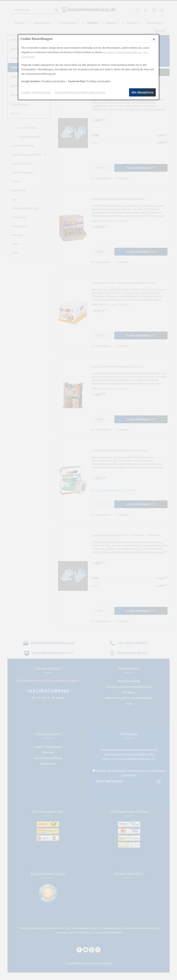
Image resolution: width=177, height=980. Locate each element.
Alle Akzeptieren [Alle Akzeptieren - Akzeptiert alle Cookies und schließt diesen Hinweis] (142, 92)
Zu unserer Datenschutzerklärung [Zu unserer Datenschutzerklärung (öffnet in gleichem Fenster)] (123, 52)
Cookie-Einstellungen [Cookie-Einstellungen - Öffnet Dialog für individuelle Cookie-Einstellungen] (36, 92)
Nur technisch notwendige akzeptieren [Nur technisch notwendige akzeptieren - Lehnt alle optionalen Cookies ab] (80, 92)
